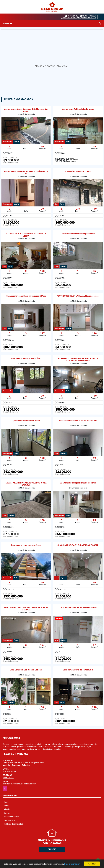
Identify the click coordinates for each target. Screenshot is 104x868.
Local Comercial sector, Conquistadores (78, 234)
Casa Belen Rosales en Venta (78, 171)
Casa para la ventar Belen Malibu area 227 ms (26, 296)
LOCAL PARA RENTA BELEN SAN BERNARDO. (78, 607)
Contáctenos (9, 820)
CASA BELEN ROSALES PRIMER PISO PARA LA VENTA (26, 235)
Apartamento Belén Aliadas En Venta (78, 109)
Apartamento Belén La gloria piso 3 (26, 358)
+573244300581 (89, 16)
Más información (72, 864)
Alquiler (7, 809)
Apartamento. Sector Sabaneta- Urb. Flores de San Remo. (26, 110)
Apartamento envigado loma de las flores (78, 483)
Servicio (7, 813)
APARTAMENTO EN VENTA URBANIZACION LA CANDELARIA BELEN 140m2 (78, 359)
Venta (7, 806)
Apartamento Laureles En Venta (26, 421)
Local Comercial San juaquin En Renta (26, 670)
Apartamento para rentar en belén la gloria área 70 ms (26, 172)
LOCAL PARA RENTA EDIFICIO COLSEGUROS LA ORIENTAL (26, 484)
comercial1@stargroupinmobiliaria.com (19, 784)
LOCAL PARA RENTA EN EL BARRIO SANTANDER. (78, 545)
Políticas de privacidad (13, 824)
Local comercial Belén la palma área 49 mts (78, 421)
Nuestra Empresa (11, 817)
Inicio (6, 802)
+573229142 (73, 16)
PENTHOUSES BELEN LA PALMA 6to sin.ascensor (78, 296)
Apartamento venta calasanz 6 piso (26, 545)
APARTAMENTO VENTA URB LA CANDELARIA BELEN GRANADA (26, 609)
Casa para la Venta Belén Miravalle (78, 670)
